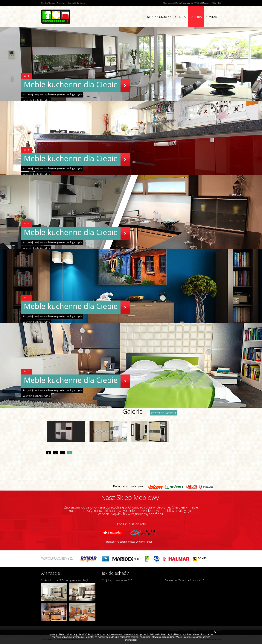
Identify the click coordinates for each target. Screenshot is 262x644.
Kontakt (212, 17)
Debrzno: (206, 3)
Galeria (196, 17)
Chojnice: (186, 3)
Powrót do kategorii (163, 413)
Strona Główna (159, 17)
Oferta (181, 17)
